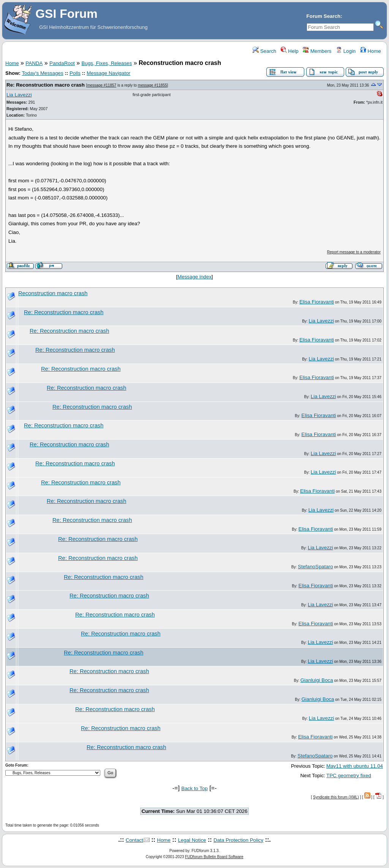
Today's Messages (42, 73)
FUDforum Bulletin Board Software (214, 857)
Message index (194, 277)
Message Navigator (108, 73)
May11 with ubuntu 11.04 (355, 766)
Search (264, 51)
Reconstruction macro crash (53, 293)
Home (371, 51)
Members (317, 51)
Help (290, 51)
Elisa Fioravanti (317, 302)
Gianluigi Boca (317, 680)
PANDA (34, 63)
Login (346, 51)
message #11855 (153, 85)
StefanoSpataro (315, 567)
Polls (75, 73)
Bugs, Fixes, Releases (107, 63)
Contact (134, 840)
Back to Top (194, 788)
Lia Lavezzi (19, 95)
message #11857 (102, 85)
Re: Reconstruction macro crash (46, 85)
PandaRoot (62, 63)
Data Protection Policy (238, 840)
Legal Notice (192, 840)
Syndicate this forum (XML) (336, 797)
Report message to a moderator (354, 252)
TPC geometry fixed (349, 776)
